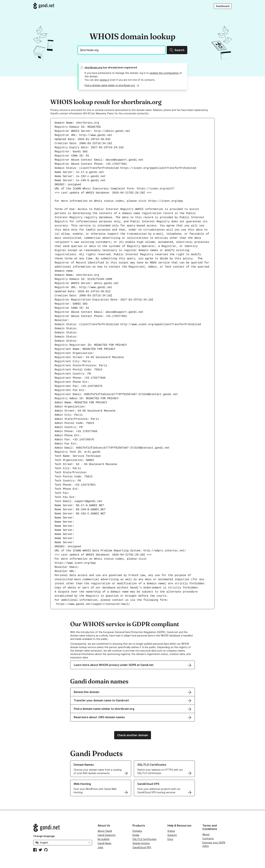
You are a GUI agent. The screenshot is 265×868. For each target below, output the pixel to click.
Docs (170, 839)
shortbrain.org (93, 67)
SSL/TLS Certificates (144, 839)
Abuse (206, 834)
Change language (44, 836)
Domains (137, 831)
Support (172, 835)
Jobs (100, 847)
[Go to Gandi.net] (44, 6)
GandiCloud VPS (142, 847)
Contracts (208, 838)
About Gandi (105, 831)
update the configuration (164, 73)
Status (171, 831)
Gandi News (104, 843)
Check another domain (133, 735)
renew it (104, 80)
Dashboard (223, 6)
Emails (136, 835)
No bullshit (104, 839)
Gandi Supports (107, 835)
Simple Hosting (141, 843)
